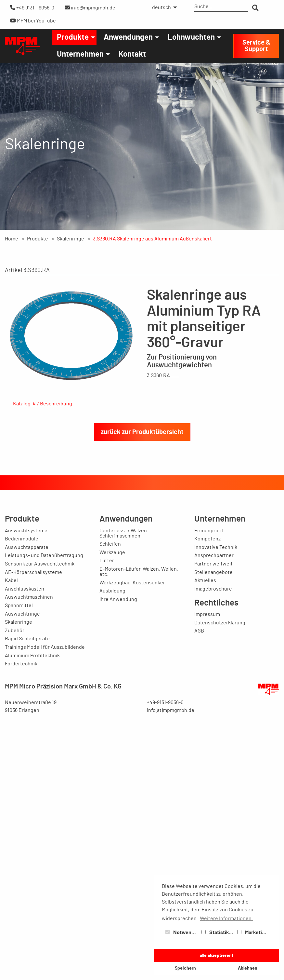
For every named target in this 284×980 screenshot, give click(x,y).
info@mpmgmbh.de (90, 8)
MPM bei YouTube (33, 21)
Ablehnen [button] (248, 968)
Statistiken (218, 932)
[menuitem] (163, 7)
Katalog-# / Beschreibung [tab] (43, 404)
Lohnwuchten (191, 37)
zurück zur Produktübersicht (142, 815)
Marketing (252, 932)
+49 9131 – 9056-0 (32, 8)
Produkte (73, 37)
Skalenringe (71, 239)
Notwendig (182, 932)
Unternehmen (80, 54)
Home (12, 239)
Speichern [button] (185, 968)
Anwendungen (128, 37)
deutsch (161, 7)
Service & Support (256, 46)
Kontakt (132, 54)
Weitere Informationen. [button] (226, 919)
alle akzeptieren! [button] (217, 955)
